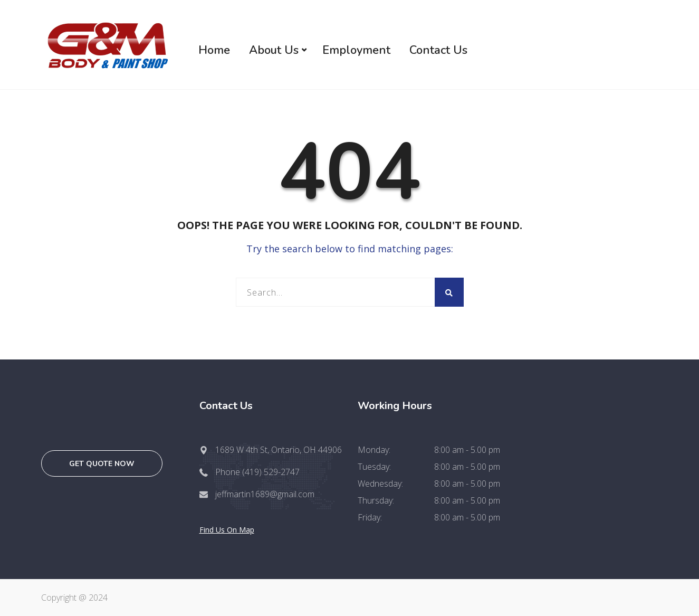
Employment (356, 50)
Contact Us (438, 50)
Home (214, 50)
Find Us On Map (227, 530)
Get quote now (102, 464)
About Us (274, 50)
